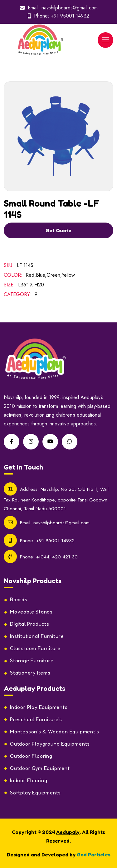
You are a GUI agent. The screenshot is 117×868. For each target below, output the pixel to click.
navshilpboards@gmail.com (70, 8)
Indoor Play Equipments (39, 707)
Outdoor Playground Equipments (50, 744)
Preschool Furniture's (36, 719)
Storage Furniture (32, 660)
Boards (19, 599)
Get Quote (58, 230)
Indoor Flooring (29, 780)
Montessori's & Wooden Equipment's (54, 732)
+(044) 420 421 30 (57, 557)
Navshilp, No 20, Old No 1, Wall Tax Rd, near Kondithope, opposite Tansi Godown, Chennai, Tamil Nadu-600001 (56, 499)
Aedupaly (68, 832)
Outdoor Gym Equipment (40, 768)
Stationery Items (30, 673)
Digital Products (30, 624)
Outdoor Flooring (31, 756)
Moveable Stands (31, 612)
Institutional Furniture (37, 636)
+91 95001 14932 (70, 16)
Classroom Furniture (35, 648)
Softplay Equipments (35, 793)
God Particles (94, 855)
